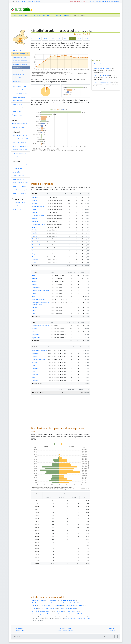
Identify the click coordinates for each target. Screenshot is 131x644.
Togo (34, 296)
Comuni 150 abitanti (19, 186)
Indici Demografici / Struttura (20, 71)
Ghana (34, 293)
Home (15, 15)
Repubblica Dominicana (39, 350)
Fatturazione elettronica (19, 94)
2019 (45, 39)
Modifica (77, 34)
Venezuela (35, 353)
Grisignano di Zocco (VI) (70, 608)
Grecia (34, 263)
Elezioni (98, 2)
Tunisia (34, 281)
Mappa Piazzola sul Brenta (102, 82)
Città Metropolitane (18, 176)
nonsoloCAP (21, 2)
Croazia (34, 212)
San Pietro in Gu (75, 611)
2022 (66, 39)
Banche (117, 2)
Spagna (34, 254)
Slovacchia (35, 251)
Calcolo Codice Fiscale (33, 2)
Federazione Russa (38, 215)
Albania (34, 200)
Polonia (34, 230)
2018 (38, 39)
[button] (112, 637)
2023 (72, 39)
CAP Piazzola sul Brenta (102, 75)
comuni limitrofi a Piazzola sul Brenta (77, 619)
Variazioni (92, 2)
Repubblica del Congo (39, 299)
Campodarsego (39, 614)
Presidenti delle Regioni (19, 153)
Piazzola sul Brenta (54, 15)
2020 (52, 39)
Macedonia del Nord (38, 206)
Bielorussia (35, 248)
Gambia (34, 307)
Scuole (111, 2)
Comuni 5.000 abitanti (19, 194)
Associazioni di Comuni (19, 202)
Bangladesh (36, 335)
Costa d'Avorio (36, 287)
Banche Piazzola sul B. (19, 101)
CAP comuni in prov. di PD (20, 146)
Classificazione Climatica (20, 108)
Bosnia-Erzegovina (38, 242)
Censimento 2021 (17, 78)
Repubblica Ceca (37, 245)
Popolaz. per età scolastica (20, 64)
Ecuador (35, 356)
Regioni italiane (17, 172)
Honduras (35, 380)
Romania (35, 197)
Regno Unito (36, 239)
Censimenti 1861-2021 (19, 75)
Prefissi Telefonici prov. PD (20, 143)
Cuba (34, 365)
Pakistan (35, 329)
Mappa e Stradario (18, 115)
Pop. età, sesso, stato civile (20, 61)
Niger (34, 313)
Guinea (34, 310)
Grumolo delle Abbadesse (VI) (44, 611)
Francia (34, 236)
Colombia (35, 374)
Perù (33, 371)
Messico (35, 362)
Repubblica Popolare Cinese (41, 326)
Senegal (35, 278)
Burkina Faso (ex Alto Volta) (41, 290)
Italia (21, 15)
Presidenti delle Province (20, 150)
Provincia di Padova (38, 15)
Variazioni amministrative (66, 631)
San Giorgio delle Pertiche (76, 606)
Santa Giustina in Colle (50, 608)
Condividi (86, 34)
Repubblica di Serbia (38, 224)
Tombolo (63, 614)
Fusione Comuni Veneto (19, 157)
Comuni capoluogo (18, 179)
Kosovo (34, 209)
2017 (32, 39)
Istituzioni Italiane (65, 628)
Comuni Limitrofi (17, 111)
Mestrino (52, 614)
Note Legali (19, 628)
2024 (79, 39)
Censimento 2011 (17, 81)
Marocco (35, 275)
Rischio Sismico (17, 104)
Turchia (34, 257)
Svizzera (35, 227)
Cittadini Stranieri (17, 68)
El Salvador (35, 368)
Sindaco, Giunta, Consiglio (20, 86)
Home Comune (16, 50)
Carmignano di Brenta (78, 614)
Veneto (27, 15)
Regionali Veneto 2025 (18, 127)
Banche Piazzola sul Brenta (103, 69)
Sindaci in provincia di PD (19, 135)
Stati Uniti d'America (39, 359)
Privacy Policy (20, 631)
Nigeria (34, 284)
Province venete (17, 168)
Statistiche (105, 2)
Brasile (34, 377)
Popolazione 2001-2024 (19, 57)
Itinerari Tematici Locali (19, 206)
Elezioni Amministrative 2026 (79, 2)
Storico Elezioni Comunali (20, 90)
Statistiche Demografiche (20, 54)
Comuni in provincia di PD (20, 165)
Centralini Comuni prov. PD (20, 139)
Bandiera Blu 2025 (17, 209)
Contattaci (112, 631)
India (34, 332)
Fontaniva (62, 611)
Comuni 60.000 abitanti (20, 183)
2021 (59, 39)
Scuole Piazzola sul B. (19, 97)
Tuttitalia (14, 2)
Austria (34, 233)
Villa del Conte (47, 606)
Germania (35, 260)
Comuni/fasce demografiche (20, 190)
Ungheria (35, 221)
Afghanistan (36, 338)
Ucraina (34, 218)
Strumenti (112, 628)
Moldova (35, 203)
